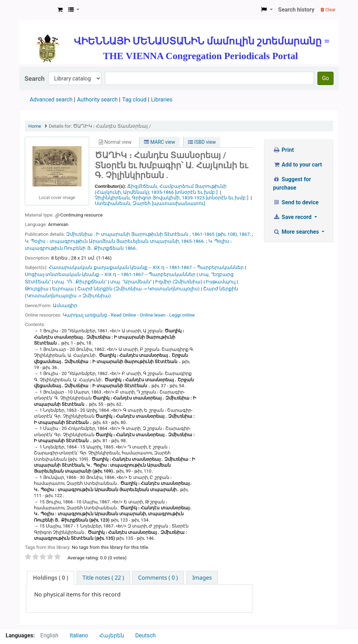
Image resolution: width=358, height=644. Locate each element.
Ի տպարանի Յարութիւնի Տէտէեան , (143, 234)
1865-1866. (193, 241)
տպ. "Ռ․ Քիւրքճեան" (80, 282)
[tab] (51, 578)
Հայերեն (112, 635)
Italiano (79, 635)
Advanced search (51, 100)
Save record (293, 217)
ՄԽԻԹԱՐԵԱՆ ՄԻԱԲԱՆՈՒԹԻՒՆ (37, 10)
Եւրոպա (63, 289)
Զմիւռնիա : (81, 234)
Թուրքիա (37, 289)
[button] (60, 10)
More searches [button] (297, 232)
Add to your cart (298, 165)
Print (283, 150)
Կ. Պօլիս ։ (37, 241)
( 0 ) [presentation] (51, 578)
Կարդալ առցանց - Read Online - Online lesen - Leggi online (129, 315)
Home (35, 126)
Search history (296, 10)
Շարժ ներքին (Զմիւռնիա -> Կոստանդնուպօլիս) (138, 289)
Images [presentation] (202, 578)
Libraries (162, 100)
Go (325, 78)
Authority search (97, 100)
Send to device (296, 202)
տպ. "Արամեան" (131, 282)
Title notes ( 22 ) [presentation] (103, 578)
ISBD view (202, 142)
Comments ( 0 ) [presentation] (158, 578)
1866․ (131, 248)
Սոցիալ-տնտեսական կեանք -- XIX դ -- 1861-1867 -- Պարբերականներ (110, 274)
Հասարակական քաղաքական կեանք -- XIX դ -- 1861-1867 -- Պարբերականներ (146, 267)
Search (35, 79)
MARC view (159, 142)
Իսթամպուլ (221, 282)
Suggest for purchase (292, 183)
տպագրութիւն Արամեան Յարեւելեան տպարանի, (115, 241)
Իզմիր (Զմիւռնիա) (179, 282)
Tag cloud (134, 100)
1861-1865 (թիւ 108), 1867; (221, 234)
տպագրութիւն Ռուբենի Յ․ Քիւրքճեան (74, 248)
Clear (328, 10)
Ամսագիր (65, 305)
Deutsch (145, 635)
